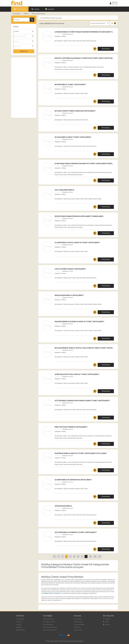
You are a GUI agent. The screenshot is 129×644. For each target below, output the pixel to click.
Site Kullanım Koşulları (49, 622)
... (86, 556)
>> (100, 556)
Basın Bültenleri (21, 630)
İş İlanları (35, 9)
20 (95, 556)
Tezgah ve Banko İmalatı (95, 199)
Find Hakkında (78, 619)
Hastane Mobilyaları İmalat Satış (103, 172)
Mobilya (64, 36)
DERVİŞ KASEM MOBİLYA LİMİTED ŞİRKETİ (69, 295)
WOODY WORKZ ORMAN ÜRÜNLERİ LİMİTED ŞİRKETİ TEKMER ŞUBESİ (79, 216)
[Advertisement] (24, 87)
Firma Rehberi (20, 9)
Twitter (106, 622)
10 (90, 556)
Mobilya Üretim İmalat (69, 41)
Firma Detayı (106, 49)
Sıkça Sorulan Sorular (49, 619)
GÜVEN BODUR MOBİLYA (63, 506)
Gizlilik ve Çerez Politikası (50, 630)
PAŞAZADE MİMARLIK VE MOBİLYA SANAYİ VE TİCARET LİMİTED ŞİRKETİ (79, 321)
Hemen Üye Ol (78, 630)
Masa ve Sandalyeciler (85, 67)
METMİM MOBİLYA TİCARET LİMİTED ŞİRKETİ (70, 84)
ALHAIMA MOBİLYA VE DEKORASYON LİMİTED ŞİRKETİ (73, 480)
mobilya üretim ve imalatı (51, 593)
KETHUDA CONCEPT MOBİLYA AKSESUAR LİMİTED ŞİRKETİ (75, 111)
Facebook (107, 619)
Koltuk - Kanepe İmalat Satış (71, 67)
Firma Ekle (19, 622)
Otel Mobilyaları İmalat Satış (75, 175)
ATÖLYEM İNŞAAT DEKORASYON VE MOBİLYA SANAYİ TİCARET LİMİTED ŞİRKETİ (82, 401)
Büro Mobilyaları (89, 172)
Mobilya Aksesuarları (98, 67)
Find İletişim (77, 627)
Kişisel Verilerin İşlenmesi (50, 627)
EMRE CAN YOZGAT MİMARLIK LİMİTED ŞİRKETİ (71, 427)
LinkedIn (106, 624)
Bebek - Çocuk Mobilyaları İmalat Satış (74, 172)
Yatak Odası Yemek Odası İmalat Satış (86, 41)
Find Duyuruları (78, 622)
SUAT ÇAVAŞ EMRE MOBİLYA (64, 190)
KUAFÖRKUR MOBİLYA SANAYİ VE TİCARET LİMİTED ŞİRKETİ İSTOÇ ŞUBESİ (81, 453)
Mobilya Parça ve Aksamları (62, 69)
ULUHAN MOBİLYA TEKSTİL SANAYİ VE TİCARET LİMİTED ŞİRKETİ (77, 242)
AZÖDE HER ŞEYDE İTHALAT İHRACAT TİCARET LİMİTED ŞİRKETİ (77, 374)
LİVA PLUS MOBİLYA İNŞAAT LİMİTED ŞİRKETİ (70, 269)
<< (54, 556)
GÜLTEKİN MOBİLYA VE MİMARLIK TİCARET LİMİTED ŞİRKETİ (76, 532)
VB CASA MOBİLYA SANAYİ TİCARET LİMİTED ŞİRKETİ (73, 137)
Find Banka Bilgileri (79, 624)
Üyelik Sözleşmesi (48, 624)
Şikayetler (50, 9)
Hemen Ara (24, 51)
